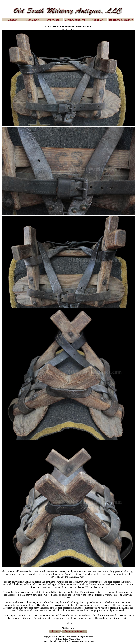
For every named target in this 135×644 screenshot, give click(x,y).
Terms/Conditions (75, 20)
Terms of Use (75, 639)
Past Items (33, 20)
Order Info (53, 20)
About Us (97, 20)
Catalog (12, 20)
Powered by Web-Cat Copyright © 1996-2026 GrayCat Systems (68, 641)
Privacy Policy (62, 639)
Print (55, 631)
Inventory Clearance (121, 20)
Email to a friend (74, 631)
